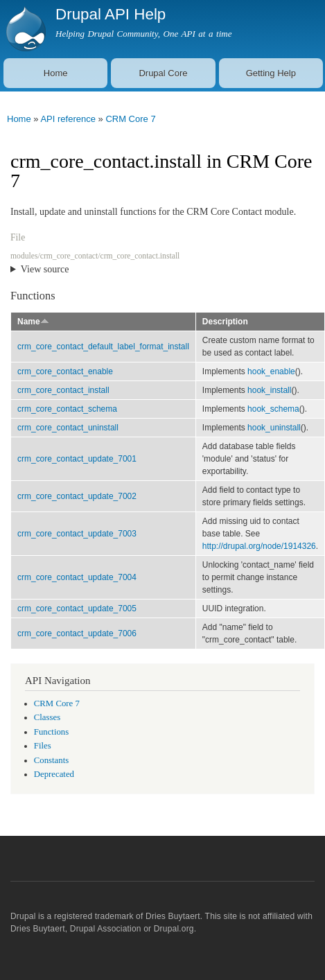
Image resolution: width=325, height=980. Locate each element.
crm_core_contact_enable (65, 371)
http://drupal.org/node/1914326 (259, 546)
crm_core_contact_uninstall (68, 428)
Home (56, 73)
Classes (47, 717)
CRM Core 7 (130, 119)
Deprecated (54, 774)
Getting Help (271, 73)
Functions (51, 732)
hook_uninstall (274, 428)
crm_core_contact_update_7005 (77, 609)
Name (33, 322)
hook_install (269, 390)
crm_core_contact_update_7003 (77, 534)
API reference (68, 119)
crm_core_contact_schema (67, 409)
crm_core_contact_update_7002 (77, 496)
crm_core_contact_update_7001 (77, 459)
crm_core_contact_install (63, 390)
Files (43, 746)
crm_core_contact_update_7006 (77, 633)
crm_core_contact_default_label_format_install (103, 347)
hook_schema (273, 409)
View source (45, 269)
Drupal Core (163, 73)
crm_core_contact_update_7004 (77, 577)
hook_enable (271, 371)
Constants (51, 760)
